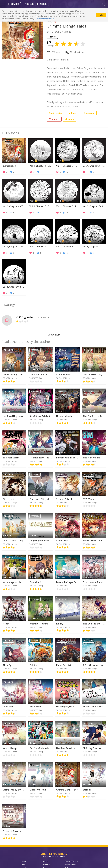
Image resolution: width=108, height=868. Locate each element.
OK (101, 15)
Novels (29, 4)
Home (24, 861)
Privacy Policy (70, 865)
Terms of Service (71, 861)
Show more (54, 335)
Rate (72, 113)
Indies (43, 4)
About (46, 861)
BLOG (24, 865)
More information (45, 19)
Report (54, 119)
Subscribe (89, 113)
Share (70, 119)
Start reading (56, 113)
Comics (15, 4)
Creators (47, 865)
